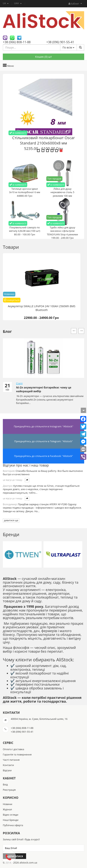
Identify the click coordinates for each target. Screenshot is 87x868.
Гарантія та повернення (17, 754)
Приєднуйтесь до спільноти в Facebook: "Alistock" (44, 456)
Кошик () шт (43, 57)
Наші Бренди (11, 820)
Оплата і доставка (13, 749)
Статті (19, 383)
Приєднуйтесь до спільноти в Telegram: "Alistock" (43, 441)
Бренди (11, 534)
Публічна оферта (13, 825)
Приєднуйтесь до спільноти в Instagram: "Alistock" (43, 426)
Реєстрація (9, 790)
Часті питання (11, 760)
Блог (7, 331)
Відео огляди (10, 815)
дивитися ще (11, 520)
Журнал (7, 809)
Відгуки (7, 770)
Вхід (5, 784)
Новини (8, 804)
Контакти (8, 765)
